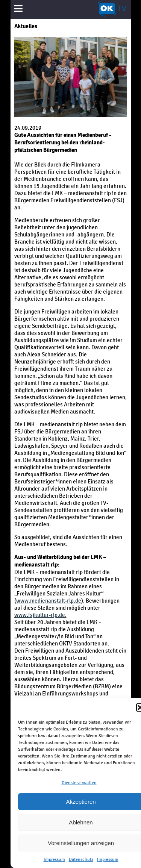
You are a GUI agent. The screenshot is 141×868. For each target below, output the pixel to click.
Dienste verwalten (79, 783)
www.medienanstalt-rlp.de (49, 601)
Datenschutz (81, 859)
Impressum (54, 859)
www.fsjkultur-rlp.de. (40, 615)
